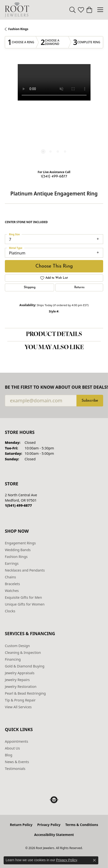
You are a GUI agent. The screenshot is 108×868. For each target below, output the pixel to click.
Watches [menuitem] (12, 591)
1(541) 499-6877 (54, 177)
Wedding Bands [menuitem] (18, 550)
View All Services (18, 707)
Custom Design (17, 646)
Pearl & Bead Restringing (25, 693)
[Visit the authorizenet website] (54, 800)
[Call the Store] (18, 505)
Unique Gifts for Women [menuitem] (25, 604)
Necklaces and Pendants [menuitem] (25, 570)
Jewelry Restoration (21, 687)
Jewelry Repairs (17, 680)
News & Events (17, 762)
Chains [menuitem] (10, 577)
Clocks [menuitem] (10, 611)
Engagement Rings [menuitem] (20, 543)
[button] (72, 10)
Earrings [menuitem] (12, 563)
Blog (9, 755)
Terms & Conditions (82, 825)
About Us (12, 748)
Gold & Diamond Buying (25, 666)
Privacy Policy (49, 825)
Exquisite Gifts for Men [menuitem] (23, 597)
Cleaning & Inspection (23, 653)
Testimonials (15, 769)
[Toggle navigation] (100, 10)
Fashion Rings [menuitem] (16, 557)
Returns (79, 287)
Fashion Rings (18, 29)
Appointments (17, 741)
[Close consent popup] (94, 860)
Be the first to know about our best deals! (54, 387)
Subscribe (90, 401)
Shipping (30, 287)
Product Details (54, 335)
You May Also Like (54, 348)
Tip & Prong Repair (20, 700)
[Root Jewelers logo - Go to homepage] (17, 10)
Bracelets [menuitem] (12, 584)
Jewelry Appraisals (20, 673)
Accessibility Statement (54, 835)
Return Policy (21, 825)
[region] (54, 113)
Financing (13, 659)
